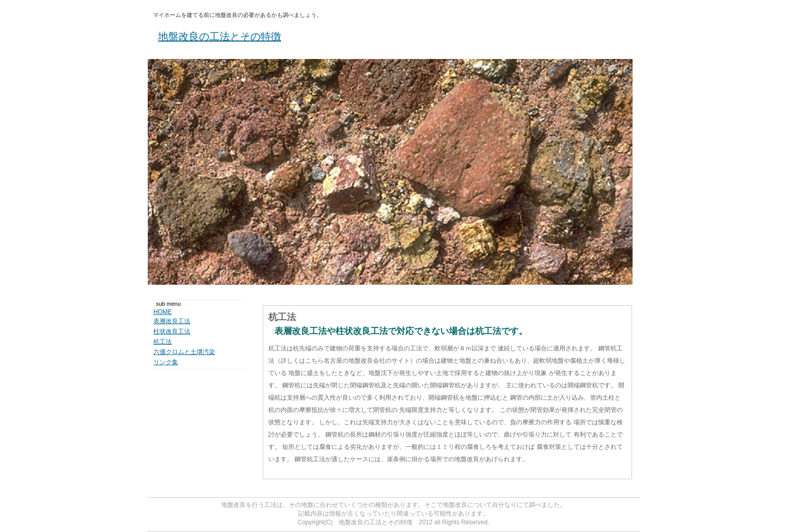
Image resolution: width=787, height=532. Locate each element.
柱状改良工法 (172, 331)
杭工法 (163, 342)
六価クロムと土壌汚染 (184, 352)
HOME (163, 312)
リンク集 (166, 362)
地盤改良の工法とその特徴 (220, 36)
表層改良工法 (172, 321)
